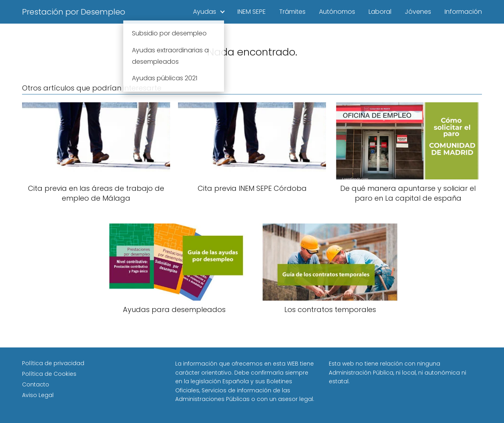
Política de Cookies (49, 374)
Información (463, 12)
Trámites (292, 12)
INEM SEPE (252, 12)
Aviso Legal (38, 395)
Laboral (380, 12)
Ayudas (205, 12)
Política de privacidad (53, 363)
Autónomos (337, 12)
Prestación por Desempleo (74, 12)
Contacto (36, 384)
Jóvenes (418, 12)
